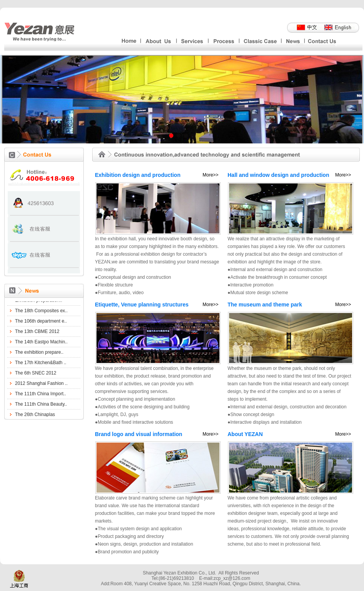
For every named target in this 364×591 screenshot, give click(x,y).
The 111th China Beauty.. (41, 405)
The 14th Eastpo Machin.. (41, 343)
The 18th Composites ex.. (41, 312)
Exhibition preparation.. (39, 301)
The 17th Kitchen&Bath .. (41, 364)
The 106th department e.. (41, 322)
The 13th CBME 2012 (37, 333)
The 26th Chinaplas (35, 416)
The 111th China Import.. (41, 395)
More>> (210, 175)
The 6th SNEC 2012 (36, 374)
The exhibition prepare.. (39, 353)
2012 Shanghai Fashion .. (41, 385)
